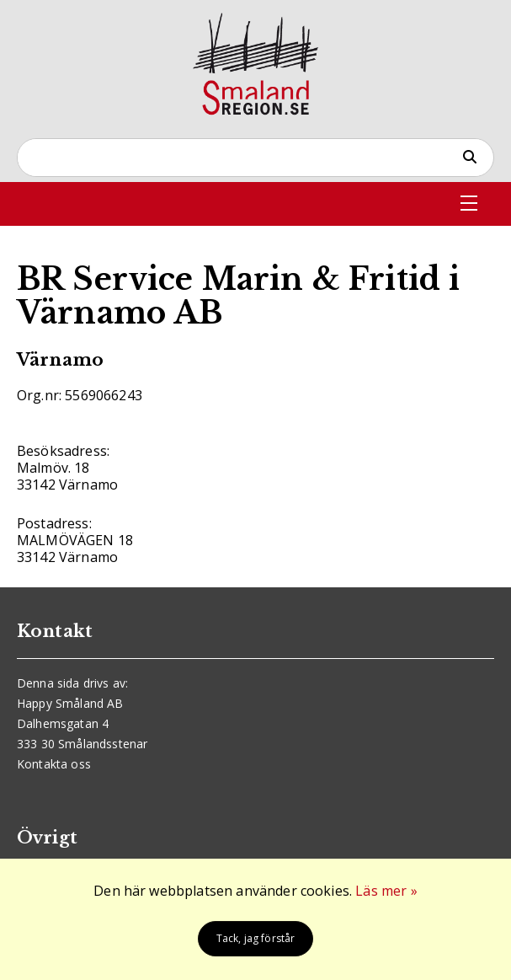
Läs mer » (386, 891)
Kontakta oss (54, 764)
